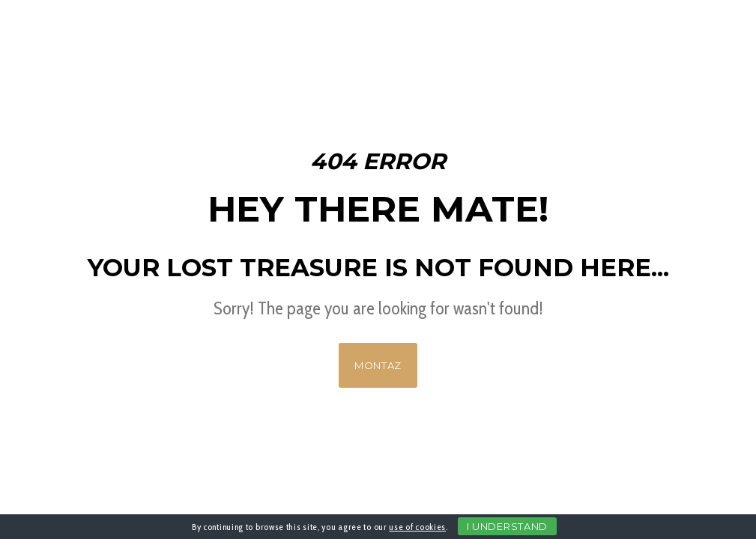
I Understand (507, 526)
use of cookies (417, 527)
